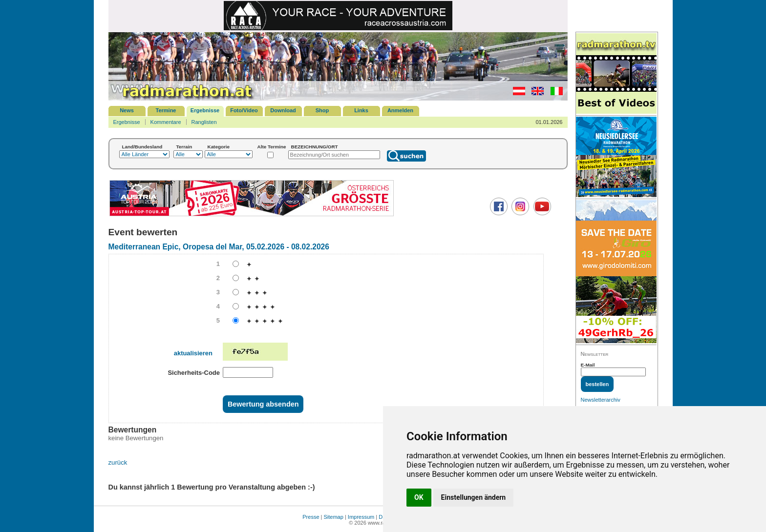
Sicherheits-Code (194, 373)
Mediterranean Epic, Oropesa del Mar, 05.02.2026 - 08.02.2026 (219, 247)
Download (283, 110)
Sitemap (334, 517)
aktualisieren (193, 353)
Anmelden (400, 110)
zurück (118, 462)
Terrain (184, 147)
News (127, 110)
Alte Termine (272, 147)
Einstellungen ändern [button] (474, 497)
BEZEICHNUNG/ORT (315, 147)
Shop (322, 110)
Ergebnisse (205, 110)
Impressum (361, 517)
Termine (166, 110)
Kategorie (219, 147)
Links (361, 110)
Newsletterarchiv (601, 400)
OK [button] (419, 497)
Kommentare (166, 122)
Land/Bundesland (142, 147)
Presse (311, 517)
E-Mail (588, 365)
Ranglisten (204, 122)
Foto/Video (244, 110)
